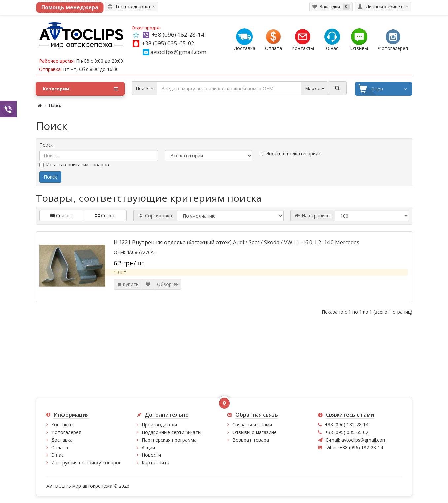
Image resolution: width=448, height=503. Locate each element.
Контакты (62, 425)
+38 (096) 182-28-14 (178, 35)
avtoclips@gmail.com (174, 52)
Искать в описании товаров (74, 165)
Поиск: (47, 145)
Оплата (60, 447)
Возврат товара (251, 440)
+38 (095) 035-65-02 (168, 43)
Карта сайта (155, 463)
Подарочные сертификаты (172, 432)
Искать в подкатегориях (290, 153)
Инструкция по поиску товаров (86, 463)
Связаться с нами (252, 425)
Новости (151, 455)
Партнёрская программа (169, 440)
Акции (148, 447)
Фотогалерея (66, 432)
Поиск (55, 105)
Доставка (62, 440)
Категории (80, 89)
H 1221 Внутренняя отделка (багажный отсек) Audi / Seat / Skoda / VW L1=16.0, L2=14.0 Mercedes (236, 242)
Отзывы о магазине (255, 432)
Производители (159, 425)
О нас (57, 455)
